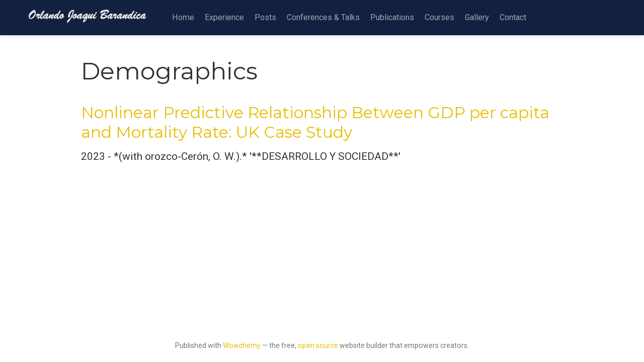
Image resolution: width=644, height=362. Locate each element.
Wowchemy (242, 345)
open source (318, 345)
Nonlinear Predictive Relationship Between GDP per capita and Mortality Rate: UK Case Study (315, 122)
